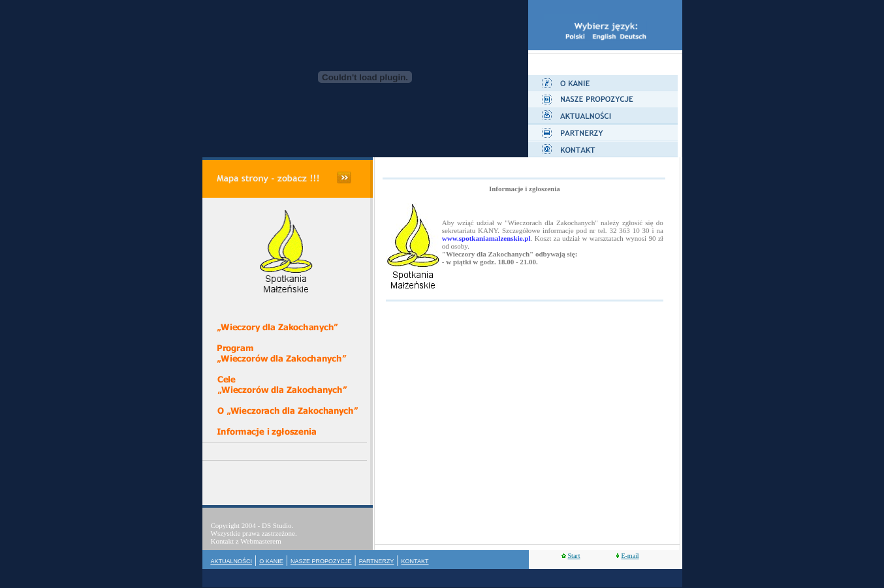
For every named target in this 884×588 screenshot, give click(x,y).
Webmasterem (261, 541)
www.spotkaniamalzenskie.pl (486, 238)
